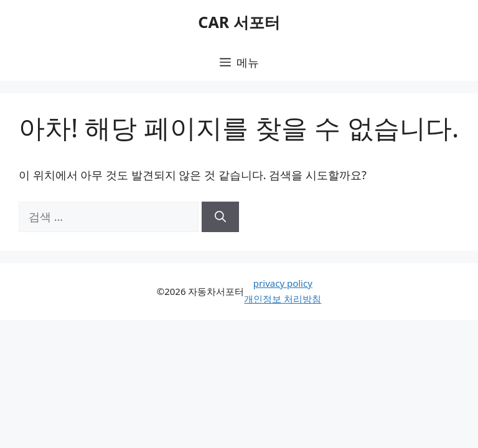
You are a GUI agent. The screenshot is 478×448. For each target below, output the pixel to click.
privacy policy (283, 283)
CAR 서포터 (239, 22)
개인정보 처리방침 (283, 299)
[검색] (220, 217)
